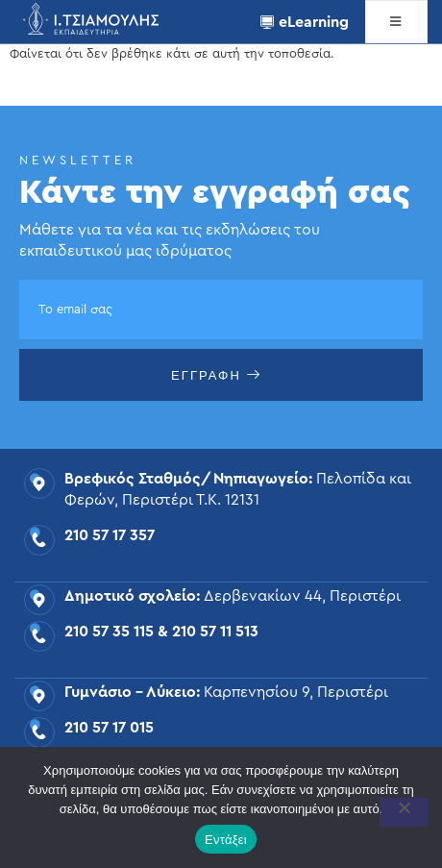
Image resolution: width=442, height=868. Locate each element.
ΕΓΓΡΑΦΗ (216, 375)
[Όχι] (404, 812)
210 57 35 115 (109, 632)
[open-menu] (396, 22)
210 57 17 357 (110, 535)
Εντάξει (226, 840)
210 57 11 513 (215, 632)
